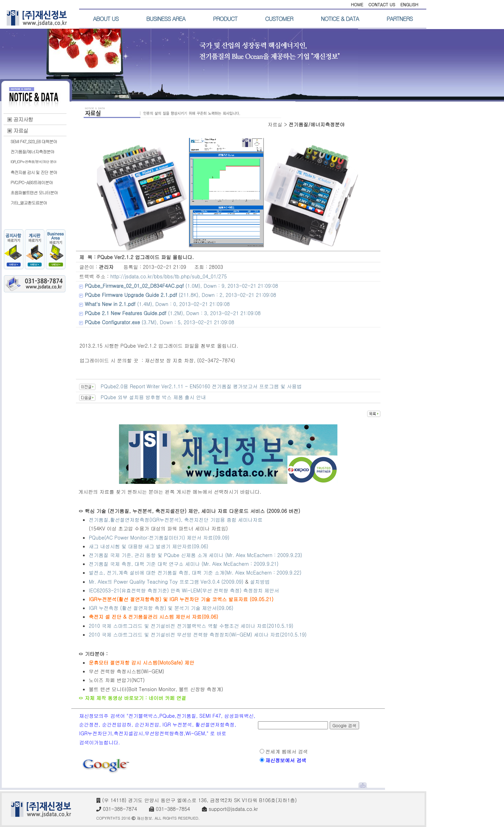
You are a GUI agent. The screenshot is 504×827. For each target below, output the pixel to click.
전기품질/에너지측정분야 (32, 151)
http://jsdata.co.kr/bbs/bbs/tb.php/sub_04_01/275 (169, 276)
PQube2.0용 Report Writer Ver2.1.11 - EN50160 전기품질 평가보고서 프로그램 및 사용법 (201, 386)
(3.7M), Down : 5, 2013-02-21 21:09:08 (159, 322)
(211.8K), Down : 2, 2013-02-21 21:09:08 (180, 295)
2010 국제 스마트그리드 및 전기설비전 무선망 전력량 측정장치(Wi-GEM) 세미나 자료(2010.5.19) (198, 634)
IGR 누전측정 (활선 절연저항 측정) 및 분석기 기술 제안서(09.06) (161, 608)
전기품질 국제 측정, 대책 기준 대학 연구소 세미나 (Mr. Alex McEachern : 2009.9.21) (184, 564)
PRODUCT (225, 19)
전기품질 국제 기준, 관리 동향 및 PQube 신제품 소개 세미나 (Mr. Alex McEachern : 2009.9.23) (196, 555)
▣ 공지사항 (20, 119)
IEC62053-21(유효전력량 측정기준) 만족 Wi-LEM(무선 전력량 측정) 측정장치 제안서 (184, 590)
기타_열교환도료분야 (29, 203)
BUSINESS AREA (166, 19)
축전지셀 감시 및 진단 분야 (34, 172)
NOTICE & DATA (340, 19)
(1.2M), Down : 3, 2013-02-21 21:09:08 (173, 313)
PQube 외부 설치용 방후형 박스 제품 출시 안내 (153, 397)
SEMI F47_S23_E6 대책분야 (34, 141)
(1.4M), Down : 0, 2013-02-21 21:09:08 (157, 304)
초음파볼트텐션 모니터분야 (34, 192)
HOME (357, 4)
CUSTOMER (279, 19)
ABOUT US (106, 19)
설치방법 (260, 582)
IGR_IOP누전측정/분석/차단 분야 (33, 162)
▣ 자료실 (17, 130)
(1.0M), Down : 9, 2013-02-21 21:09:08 (181, 286)
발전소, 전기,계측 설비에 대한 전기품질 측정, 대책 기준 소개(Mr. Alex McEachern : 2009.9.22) (196, 572)
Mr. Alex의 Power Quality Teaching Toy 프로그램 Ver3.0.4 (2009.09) (166, 582)
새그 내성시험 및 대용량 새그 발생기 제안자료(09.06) (149, 546)
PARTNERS (399, 19)
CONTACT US (382, 4)
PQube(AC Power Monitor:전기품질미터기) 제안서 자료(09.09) (159, 537)
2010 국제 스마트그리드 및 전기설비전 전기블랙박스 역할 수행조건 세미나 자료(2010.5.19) (191, 626)
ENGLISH (409, 4)
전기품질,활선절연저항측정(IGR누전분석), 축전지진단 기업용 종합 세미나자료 (176, 520)
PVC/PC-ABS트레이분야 (32, 182)
